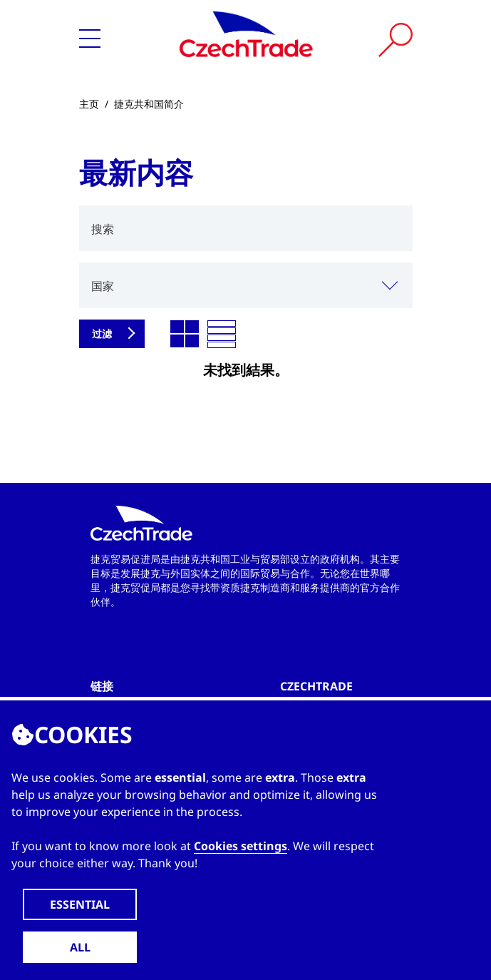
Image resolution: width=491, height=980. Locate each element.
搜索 (103, 229)
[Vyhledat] (396, 40)
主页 (89, 104)
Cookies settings (241, 846)
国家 (103, 286)
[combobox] (246, 285)
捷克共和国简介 (149, 104)
